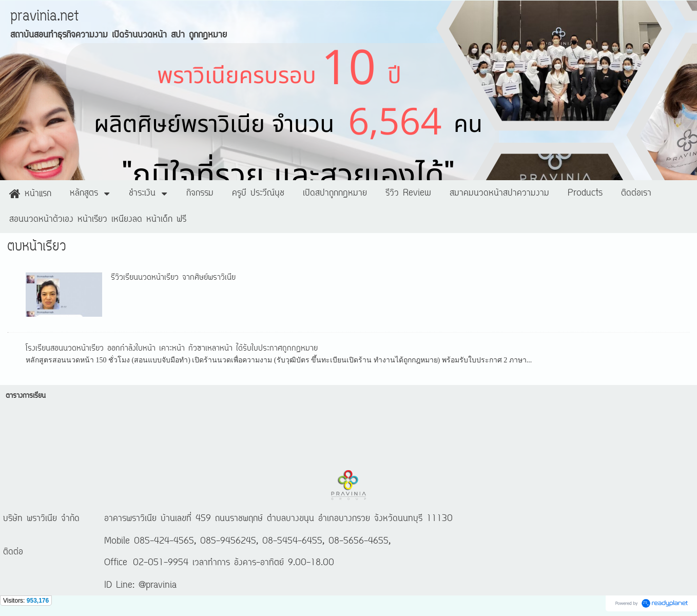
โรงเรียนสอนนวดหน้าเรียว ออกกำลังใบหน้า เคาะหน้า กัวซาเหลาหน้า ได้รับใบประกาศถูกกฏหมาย (172, 349)
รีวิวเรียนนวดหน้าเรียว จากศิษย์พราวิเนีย (173, 278)
